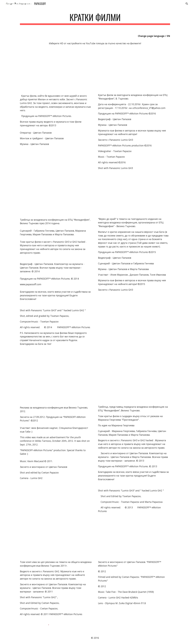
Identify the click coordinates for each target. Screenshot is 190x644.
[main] (95, 19)
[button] (187, 4)
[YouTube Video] (49, 70)
